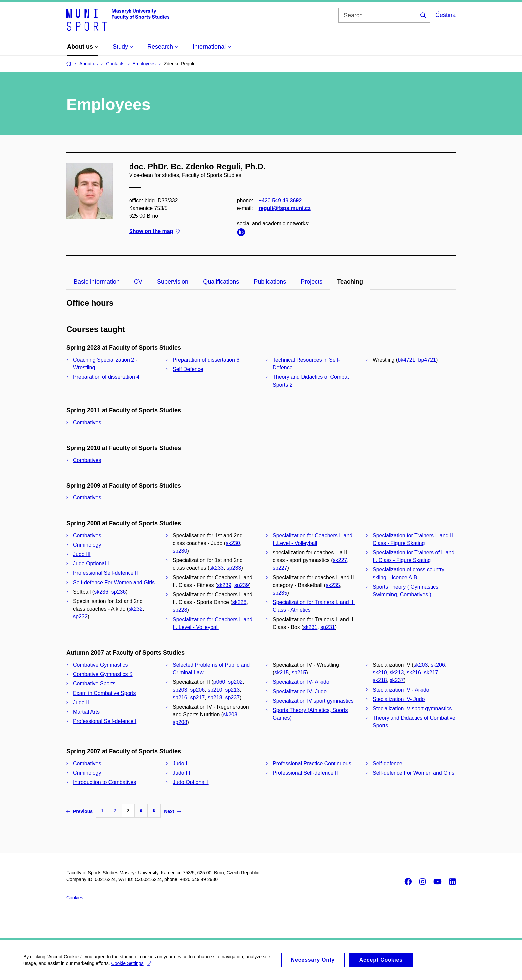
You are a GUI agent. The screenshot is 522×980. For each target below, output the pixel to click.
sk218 (380, 680)
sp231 (328, 627)
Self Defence (188, 369)
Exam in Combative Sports (104, 693)
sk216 (414, 672)
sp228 (180, 610)
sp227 (280, 568)
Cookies (75, 898)
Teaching (350, 282)
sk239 (224, 585)
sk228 (240, 602)
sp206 (197, 690)
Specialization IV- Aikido (301, 682)
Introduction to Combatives (105, 782)
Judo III (82, 554)
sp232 (80, 617)
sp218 (215, 697)
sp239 (242, 585)
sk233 (217, 568)
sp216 (180, 697)
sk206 (438, 665)
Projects (311, 282)
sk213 (397, 672)
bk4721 (407, 360)
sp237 (232, 697)
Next (172, 811)
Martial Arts (86, 712)
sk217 (431, 672)
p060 (219, 682)
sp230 (180, 551)
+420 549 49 (280, 200)
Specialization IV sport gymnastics (313, 701)
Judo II (81, 702)
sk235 (333, 585)
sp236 (119, 592)
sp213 (232, 690)
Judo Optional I (91, 564)
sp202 (235, 682)
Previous (79, 811)
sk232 (136, 609)
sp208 (180, 722)
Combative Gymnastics (100, 665)
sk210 (380, 672)
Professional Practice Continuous (312, 763)
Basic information (97, 282)
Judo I (180, 763)
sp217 (197, 697)
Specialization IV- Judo (300, 691)
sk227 (340, 560)
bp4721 (427, 360)
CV (138, 282)
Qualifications (221, 282)
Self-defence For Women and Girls (114, 583)
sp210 (215, 690)
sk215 (281, 672)
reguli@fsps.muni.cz (285, 208)
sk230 (233, 543)
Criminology (87, 545)
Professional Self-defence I (105, 721)
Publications (270, 282)
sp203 (180, 690)
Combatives (87, 422)
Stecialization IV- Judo (399, 699)
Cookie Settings (131, 966)
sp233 (234, 568)
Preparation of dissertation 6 (206, 360)
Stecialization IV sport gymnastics (412, 708)
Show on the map (154, 231)
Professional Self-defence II (106, 573)
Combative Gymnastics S (103, 674)
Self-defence (388, 763)
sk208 (230, 714)
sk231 (310, 627)
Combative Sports (94, 683)
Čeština (446, 15)
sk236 (101, 592)
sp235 (280, 593)
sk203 (421, 665)
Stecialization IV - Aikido (401, 690)
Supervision (173, 282)
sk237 (397, 680)
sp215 (299, 672)
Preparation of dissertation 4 (106, 377)
